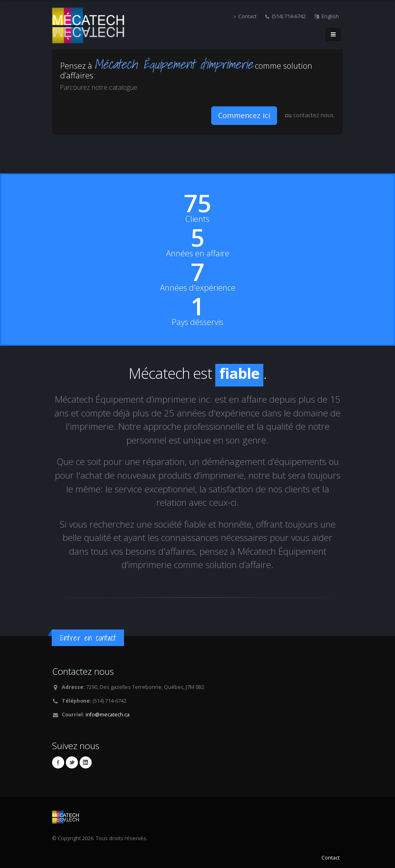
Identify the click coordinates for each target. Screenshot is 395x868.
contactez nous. (314, 115)
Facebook (58, 762)
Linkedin (86, 762)
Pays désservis (197, 322)
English (327, 16)
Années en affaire (198, 253)
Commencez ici (244, 115)
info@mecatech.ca (108, 715)
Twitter (72, 762)
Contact (245, 16)
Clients (197, 219)
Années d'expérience (198, 288)
